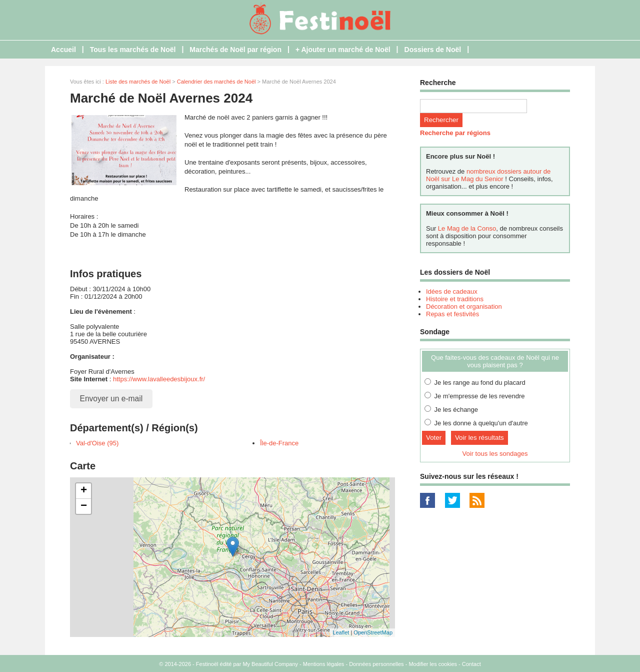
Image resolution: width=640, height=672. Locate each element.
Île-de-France (279, 443)
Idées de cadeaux (452, 291)
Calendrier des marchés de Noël (216, 82)
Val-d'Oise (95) (97, 443)
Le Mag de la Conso (467, 228)
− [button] (84, 506)
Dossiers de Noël (433, 50)
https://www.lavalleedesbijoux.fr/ (159, 379)
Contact (471, 664)
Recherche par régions (455, 133)
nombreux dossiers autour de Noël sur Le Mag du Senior (488, 175)
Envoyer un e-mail (111, 399)
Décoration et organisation (464, 306)
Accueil (63, 50)
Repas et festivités (452, 314)
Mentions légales (324, 664)
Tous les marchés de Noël (133, 50)
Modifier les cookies (433, 664)
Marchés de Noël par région (235, 50)
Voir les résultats (479, 438)
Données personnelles (376, 664)
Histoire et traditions (455, 299)
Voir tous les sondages (495, 454)
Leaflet (341, 632)
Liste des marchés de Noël (138, 82)
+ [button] (84, 491)
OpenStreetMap (373, 632)
